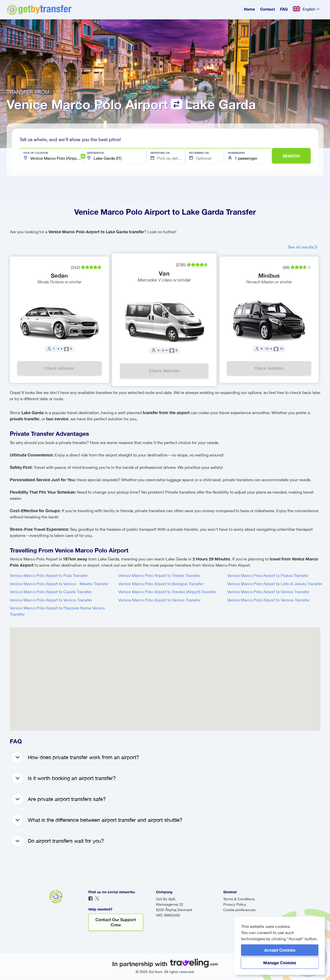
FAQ (284, 9)
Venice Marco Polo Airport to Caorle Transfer (51, 592)
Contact (267, 9)
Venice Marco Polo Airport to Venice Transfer (51, 600)
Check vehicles (59, 368)
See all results (303, 247)
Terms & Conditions (239, 899)
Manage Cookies (280, 963)
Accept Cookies (280, 950)
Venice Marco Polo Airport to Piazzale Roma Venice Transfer (57, 611)
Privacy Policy (235, 905)
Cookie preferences (239, 910)
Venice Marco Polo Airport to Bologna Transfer (161, 584)
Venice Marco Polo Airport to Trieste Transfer (159, 576)
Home (249, 9)
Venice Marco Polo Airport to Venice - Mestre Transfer (59, 584)
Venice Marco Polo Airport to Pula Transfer (49, 576)
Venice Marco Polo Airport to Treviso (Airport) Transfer (167, 592)
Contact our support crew (116, 922)
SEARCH (291, 156)
